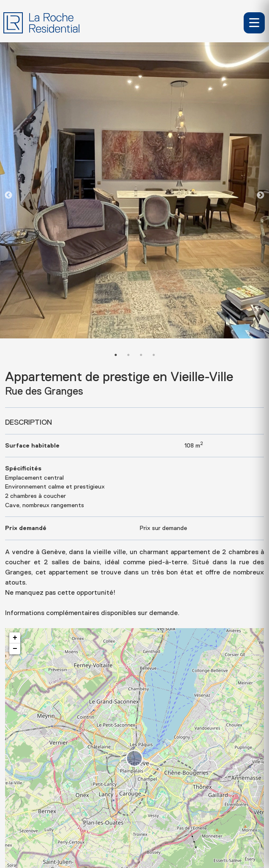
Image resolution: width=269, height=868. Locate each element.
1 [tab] (116, 355)
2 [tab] (128, 355)
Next (261, 195)
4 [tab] (154, 355)
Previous (8, 195)
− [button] (15, 649)
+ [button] (15, 638)
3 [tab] (141, 355)
